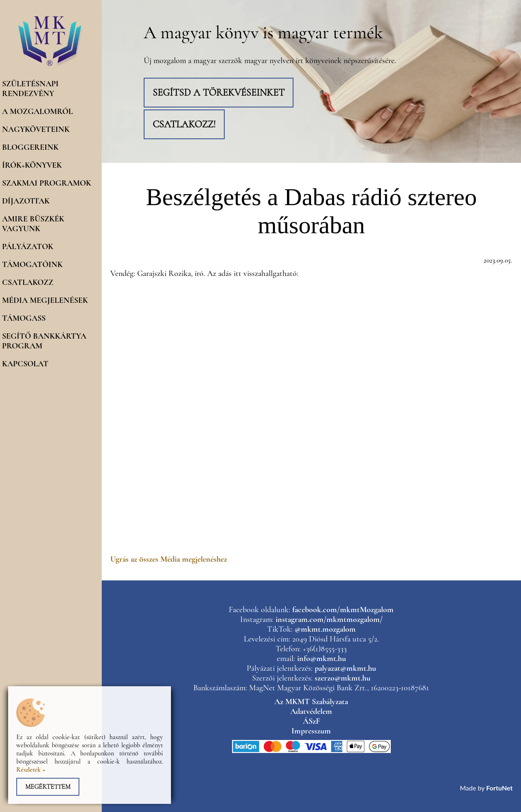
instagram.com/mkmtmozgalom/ (329, 619)
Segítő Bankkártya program (44, 341)
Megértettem (48, 787)
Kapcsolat (25, 364)
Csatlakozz (28, 282)
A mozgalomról (37, 112)
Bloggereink (30, 147)
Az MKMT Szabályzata (311, 702)
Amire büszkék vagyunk (33, 224)
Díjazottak (26, 201)
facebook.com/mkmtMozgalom (343, 610)
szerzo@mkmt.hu (343, 678)
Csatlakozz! (184, 124)
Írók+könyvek (32, 165)
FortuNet (500, 788)
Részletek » (31, 770)
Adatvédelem (311, 711)
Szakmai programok (47, 183)
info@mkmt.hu (322, 659)
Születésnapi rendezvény (30, 89)
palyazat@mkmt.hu (345, 668)
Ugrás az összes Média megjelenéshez (169, 559)
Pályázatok (28, 247)
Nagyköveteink (36, 129)
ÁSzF (311, 721)
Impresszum (311, 731)
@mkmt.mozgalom (325, 629)
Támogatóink (32, 265)
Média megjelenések (45, 300)
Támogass (24, 318)
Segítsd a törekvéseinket (219, 93)
